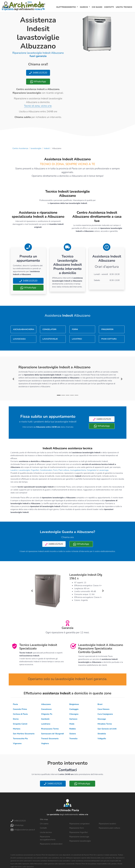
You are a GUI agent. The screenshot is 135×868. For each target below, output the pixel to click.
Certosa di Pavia (20, 714)
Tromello (73, 739)
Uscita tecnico (124, 7)
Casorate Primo (20, 709)
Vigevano (17, 743)
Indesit (47, 148)
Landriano (46, 724)
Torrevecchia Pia (20, 739)
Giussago (102, 719)
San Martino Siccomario (24, 734)
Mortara (17, 729)
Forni (55, 470)
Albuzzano (46, 704)
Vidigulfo (102, 739)
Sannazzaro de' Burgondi (53, 734)
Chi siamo (97, 7)
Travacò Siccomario (50, 739)
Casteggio (74, 709)
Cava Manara (103, 709)
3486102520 (38, 73)
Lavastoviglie (24, 470)
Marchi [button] (84, 7)
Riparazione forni (77, 828)
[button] (13, 379)
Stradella (102, 734)
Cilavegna (74, 714)
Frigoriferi (35, 470)
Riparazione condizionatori (51, 844)
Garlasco (73, 719)
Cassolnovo (46, 709)
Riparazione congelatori (80, 824)
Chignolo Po (47, 714)
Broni (100, 704)
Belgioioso (74, 704)
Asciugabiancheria (78, 470)
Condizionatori (46, 470)
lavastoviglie (36, 148)
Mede (72, 724)
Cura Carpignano (105, 714)
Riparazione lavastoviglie (80, 841)
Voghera (45, 743)
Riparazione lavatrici (107, 824)
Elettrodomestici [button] (66, 7)
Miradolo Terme (105, 724)
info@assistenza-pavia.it (23, 830)
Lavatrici (14, 470)
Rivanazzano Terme (50, 729)
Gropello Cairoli (20, 724)
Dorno (16, 719)
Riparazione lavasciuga (79, 837)
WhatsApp (38, 81)
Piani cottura (64, 470)
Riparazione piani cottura (109, 828)
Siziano (73, 734)
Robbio (73, 729)
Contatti (109, 7)
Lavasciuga (104, 470)
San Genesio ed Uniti (107, 729)
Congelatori (92, 470)
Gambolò (45, 719)
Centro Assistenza (20, 148)
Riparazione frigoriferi (79, 832)
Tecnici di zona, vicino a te (38, 106)
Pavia (15, 704)
